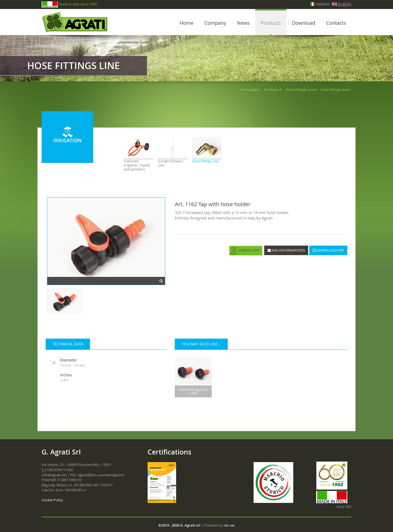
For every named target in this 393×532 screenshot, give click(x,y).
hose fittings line (334, 89)
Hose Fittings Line (300, 89)
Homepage (249, 89)
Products (271, 23)
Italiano (320, 4)
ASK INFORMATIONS (286, 250)
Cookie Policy (52, 500)
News (243, 23)
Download (304, 23)
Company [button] (215, 23)
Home (187, 23)
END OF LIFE (244, 251)
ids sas (229, 525)
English (342, 4)
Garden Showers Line (171, 163)
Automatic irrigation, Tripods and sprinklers (137, 165)
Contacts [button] (336, 23)
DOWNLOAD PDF (328, 250)
